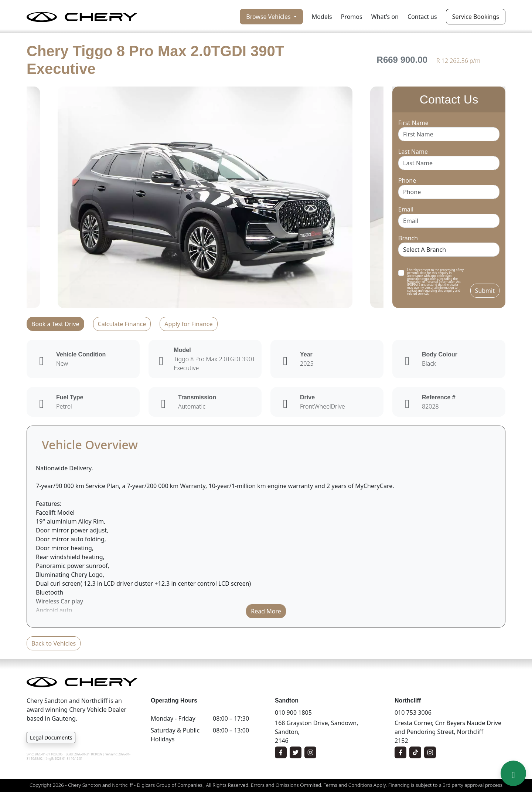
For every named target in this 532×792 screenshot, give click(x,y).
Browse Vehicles (269, 17)
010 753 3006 (413, 713)
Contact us (422, 17)
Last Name (413, 152)
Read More (266, 611)
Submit (485, 291)
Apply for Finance (188, 324)
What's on (385, 17)
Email (406, 209)
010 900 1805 (293, 713)
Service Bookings (476, 17)
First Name (413, 123)
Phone (407, 180)
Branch (408, 238)
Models (322, 17)
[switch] (401, 273)
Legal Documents (51, 737)
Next (389, 197)
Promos (352, 17)
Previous (21, 197)
